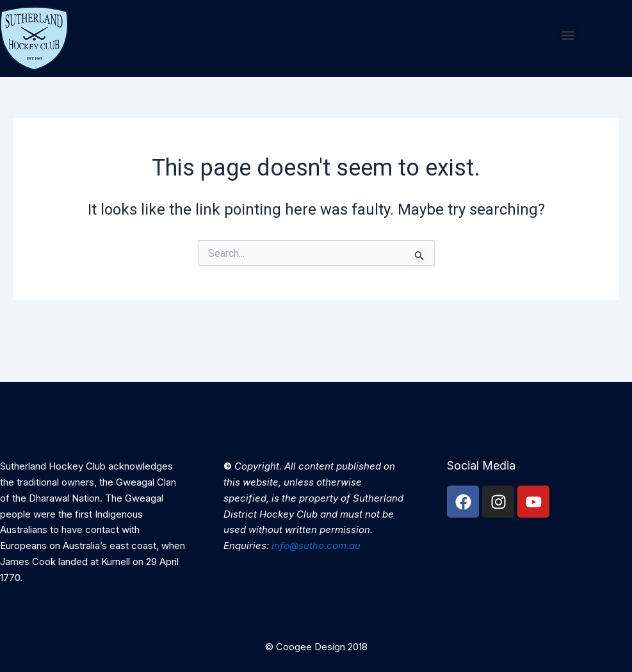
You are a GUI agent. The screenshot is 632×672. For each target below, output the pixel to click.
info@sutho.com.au (316, 545)
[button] (568, 36)
